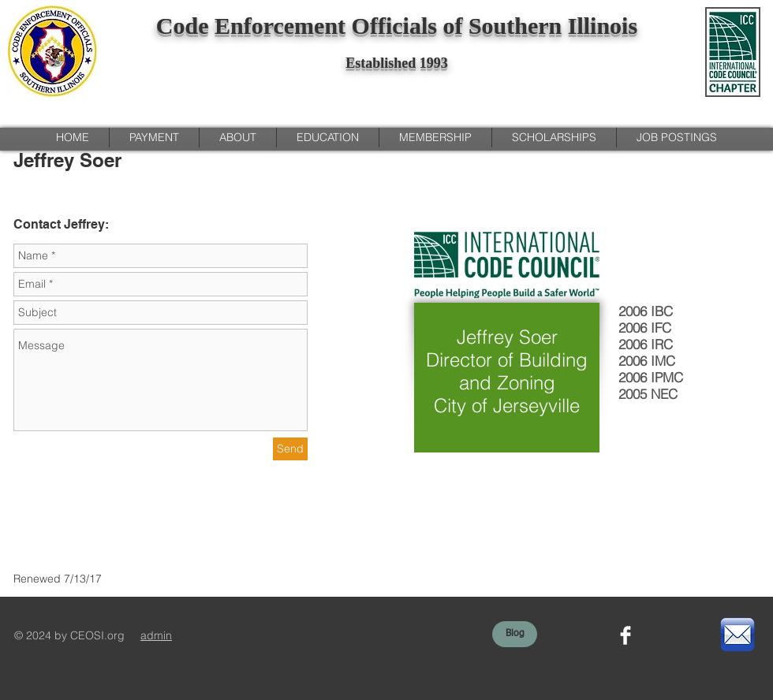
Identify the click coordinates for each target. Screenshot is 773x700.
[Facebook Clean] (625, 635)
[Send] (290, 449)
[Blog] (515, 634)
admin (156, 635)
